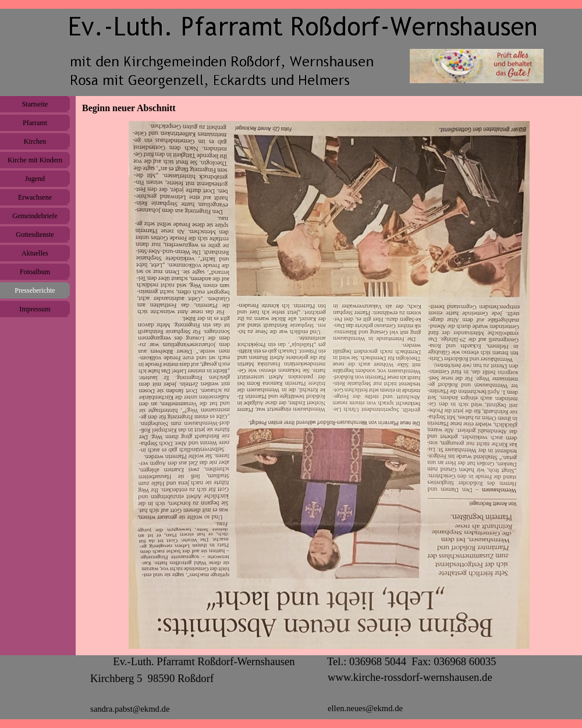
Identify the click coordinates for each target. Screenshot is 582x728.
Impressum (35, 309)
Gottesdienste (35, 235)
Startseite (35, 104)
